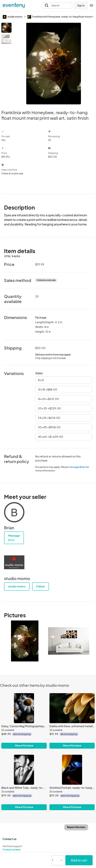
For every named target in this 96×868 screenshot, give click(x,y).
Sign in (81, 5)
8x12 (41, 380)
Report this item (76, 827)
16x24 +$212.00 (48, 399)
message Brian (77, 467)
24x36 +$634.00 (49, 418)
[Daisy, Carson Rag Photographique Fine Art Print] (24, 708)
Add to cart (79, 860)
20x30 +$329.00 (49, 408)
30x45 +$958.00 (49, 427)
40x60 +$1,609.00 (51, 437)
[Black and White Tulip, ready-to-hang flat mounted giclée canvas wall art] (24, 770)
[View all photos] (54, 63)
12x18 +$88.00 (48, 389)
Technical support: (24, 848)
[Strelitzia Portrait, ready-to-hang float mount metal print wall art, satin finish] (72, 770)
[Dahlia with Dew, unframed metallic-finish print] (72, 708)
